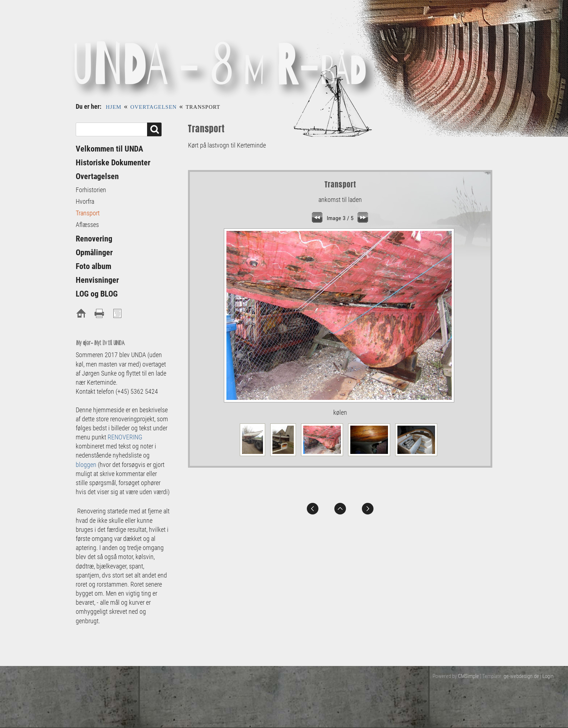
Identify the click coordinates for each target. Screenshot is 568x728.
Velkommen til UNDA (109, 149)
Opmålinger (94, 253)
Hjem (114, 107)
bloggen (86, 465)
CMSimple (468, 676)
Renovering (94, 239)
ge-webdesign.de (521, 676)
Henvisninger (97, 280)
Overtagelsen (154, 107)
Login (548, 676)
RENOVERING (125, 437)
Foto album (93, 266)
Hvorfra (85, 201)
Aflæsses (87, 225)
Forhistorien (91, 190)
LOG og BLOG (97, 294)
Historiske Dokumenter (113, 163)
